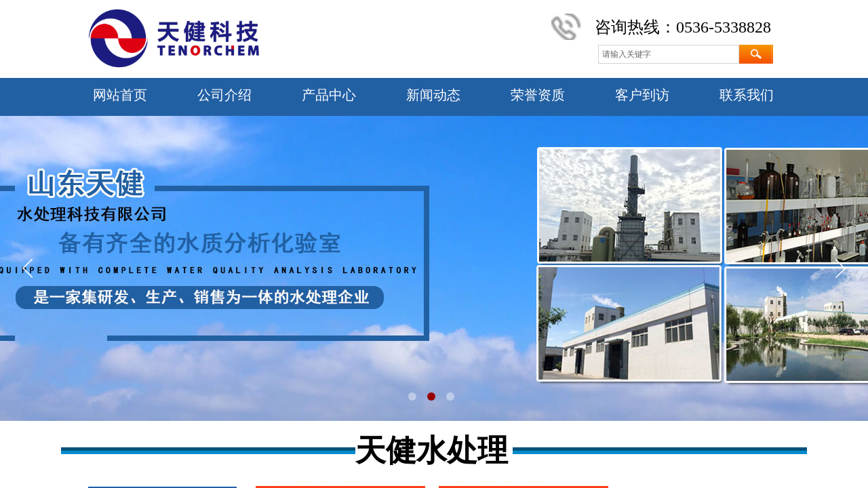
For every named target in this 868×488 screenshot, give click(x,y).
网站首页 (120, 95)
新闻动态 (433, 95)
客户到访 (642, 95)
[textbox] (669, 54)
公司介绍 (224, 95)
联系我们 (747, 95)
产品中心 (329, 95)
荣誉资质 (538, 95)
